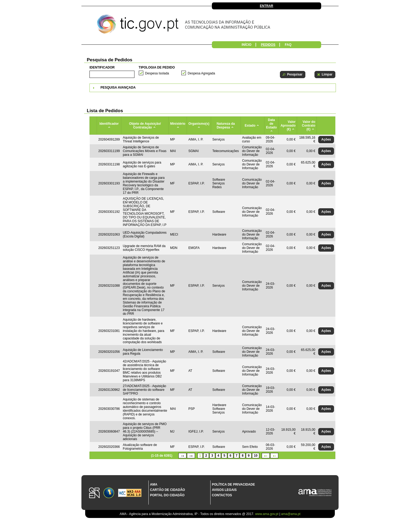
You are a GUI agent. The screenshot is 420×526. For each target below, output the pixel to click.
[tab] (213, 88)
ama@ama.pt (291, 514)
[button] (293, 75)
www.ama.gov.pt (267, 514)
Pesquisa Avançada (118, 88)
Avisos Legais (224, 490)
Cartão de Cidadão (168, 490)
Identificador (102, 67)
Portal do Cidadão (167, 495)
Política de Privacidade (233, 485)
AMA (154, 485)
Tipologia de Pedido (157, 67)
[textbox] (112, 74)
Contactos (222, 495)
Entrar (267, 6)
